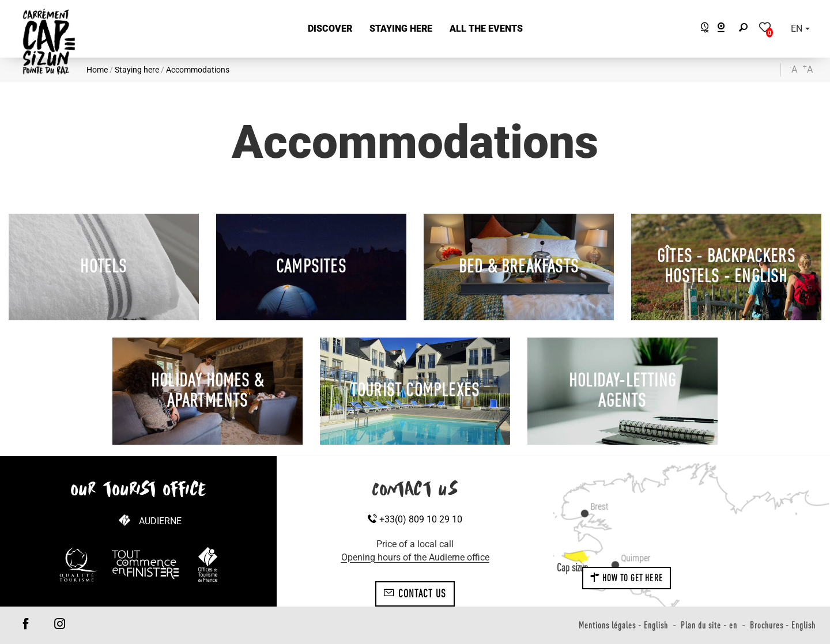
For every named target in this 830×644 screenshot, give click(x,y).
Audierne (160, 521)
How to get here (627, 578)
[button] (330, 29)
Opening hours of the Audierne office (415, 557)
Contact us (415, 593)
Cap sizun (572, 567)
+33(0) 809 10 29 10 (415, 519)
